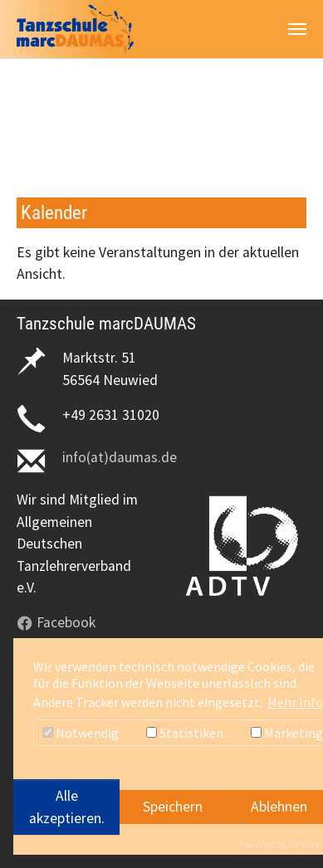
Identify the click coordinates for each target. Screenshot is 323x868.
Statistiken (185, 733)
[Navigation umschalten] (297, 29)
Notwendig (81, 733)
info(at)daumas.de (120, 457)
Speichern (173, 807)
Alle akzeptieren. (67, 807)
